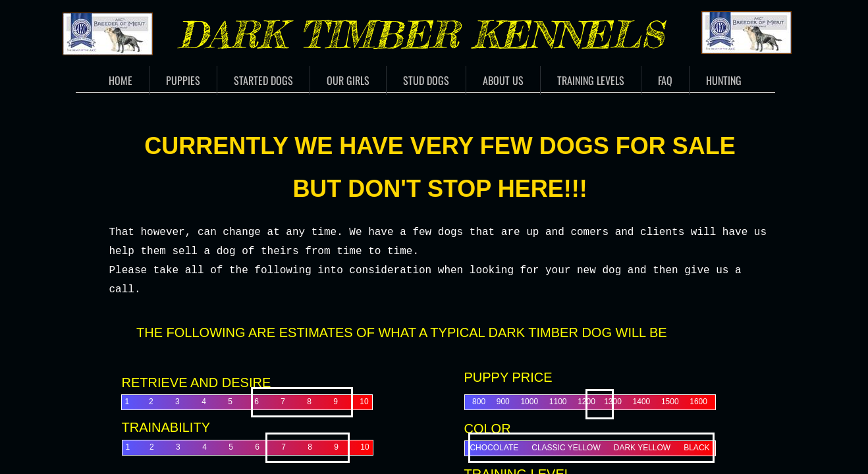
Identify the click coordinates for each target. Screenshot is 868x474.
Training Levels (591, 80)
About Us (503, 80)
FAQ (665, 80)
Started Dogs (263, 80)
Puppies (183, 80)
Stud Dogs (426, 80)
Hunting (724, 80)
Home (121, 80)
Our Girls (348, 80)
